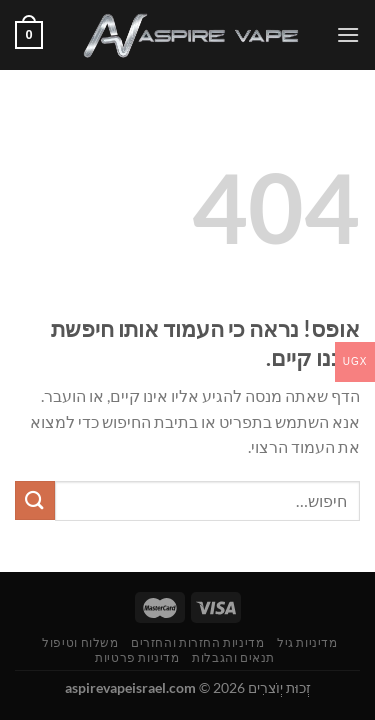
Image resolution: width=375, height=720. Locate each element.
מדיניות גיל (307, 642)
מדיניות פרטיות (137, 657)
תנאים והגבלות (233, 657)
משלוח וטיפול (80, 642)
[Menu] (348, 34)
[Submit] (35, 500)
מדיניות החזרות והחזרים (197, 642)
